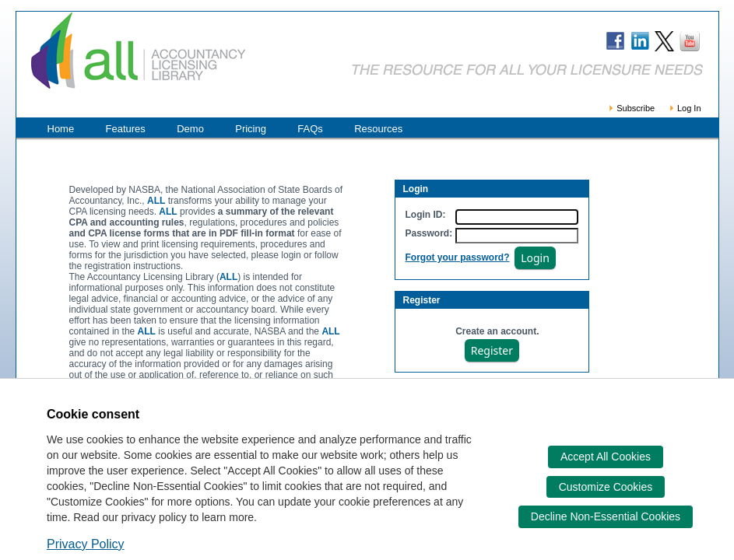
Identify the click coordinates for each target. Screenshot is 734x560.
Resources (378, 129)
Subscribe (631, 108)
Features (126, 129)
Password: (429, 233)
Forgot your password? (458, 257)
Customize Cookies (606, 487)
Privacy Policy (86, 544)
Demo (190, 129)
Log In (685, 108)
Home (61, 129)
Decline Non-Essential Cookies (606, 516)
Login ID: (426, 215)
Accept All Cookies (606, 457)
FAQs (310, 129)
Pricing (251, 129)
